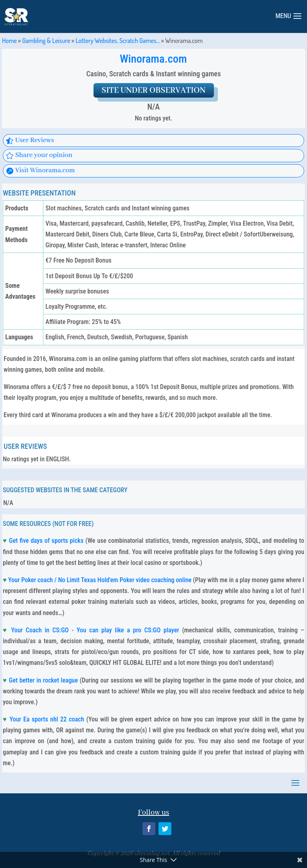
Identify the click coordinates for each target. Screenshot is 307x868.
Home (9, 41)
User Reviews (35, 140)
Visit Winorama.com (45, 170)
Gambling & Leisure (46, 41)
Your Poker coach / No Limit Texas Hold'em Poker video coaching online (100, 580)
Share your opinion (44, 155)
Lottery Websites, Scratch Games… (118, 41)
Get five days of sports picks (46, 541)
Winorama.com (153, 59)
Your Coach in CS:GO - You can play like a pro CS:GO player (95, 630)
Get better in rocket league (43, 680)
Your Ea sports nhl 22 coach (47, 719)
